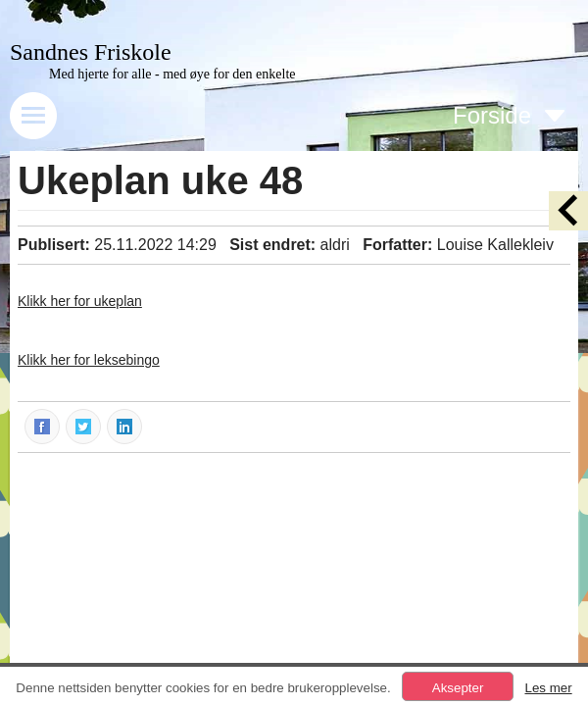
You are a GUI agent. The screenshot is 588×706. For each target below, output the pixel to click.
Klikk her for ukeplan (80, 301)
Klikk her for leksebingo (89, 360)
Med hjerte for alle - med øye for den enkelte (172, 74)
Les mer (548, 688)
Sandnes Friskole (91, 52)
